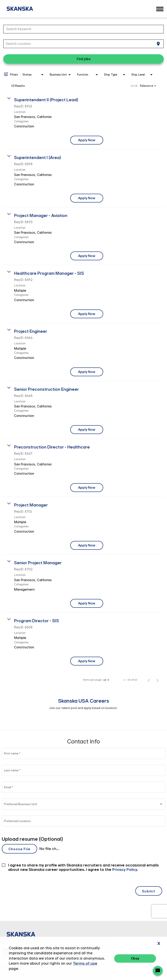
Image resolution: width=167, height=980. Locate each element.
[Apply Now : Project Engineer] (87, 372)
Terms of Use (39, 967)
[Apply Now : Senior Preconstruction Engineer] (87, 430)
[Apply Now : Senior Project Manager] (87, 603)
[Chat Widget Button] (158, 971)
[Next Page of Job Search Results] (158, 680)
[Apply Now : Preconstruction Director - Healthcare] (87, 488)
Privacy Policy (13, 967)
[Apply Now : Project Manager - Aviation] (87, 256)
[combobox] (81, 29)
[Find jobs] (83, 59)
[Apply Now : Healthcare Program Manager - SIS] (87, 314)
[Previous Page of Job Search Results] (149, 680)
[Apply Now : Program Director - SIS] (87, 661)
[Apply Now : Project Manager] (87, 545)
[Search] (83, 59)
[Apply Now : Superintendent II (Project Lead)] (87, 140)
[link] (83, 121)
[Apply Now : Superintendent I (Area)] (87, 198)
